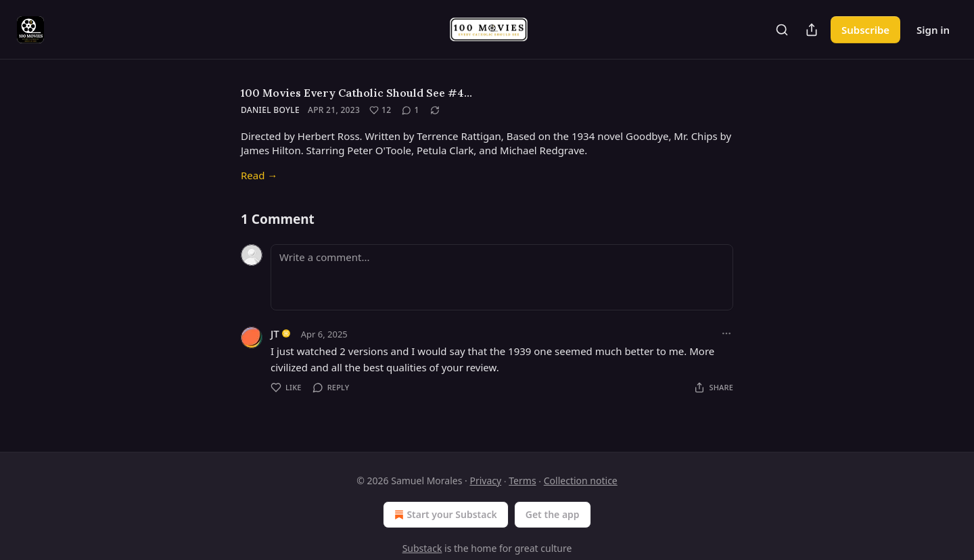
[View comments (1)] (410, 110)
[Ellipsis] (726, 333)
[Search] (782, 30)
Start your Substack (444, 515)
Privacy (485, 481)
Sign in (933, 30)
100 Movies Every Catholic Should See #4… (356, 93)
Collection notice (581, 481)
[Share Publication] (812, 30)
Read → (259, 175)
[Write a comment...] (502, 277)
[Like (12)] (380, 110)
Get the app (553, 514)
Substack (422, 548)
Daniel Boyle (270, 110)
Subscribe (865, 30)
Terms (522, 481)
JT (275, 333)
